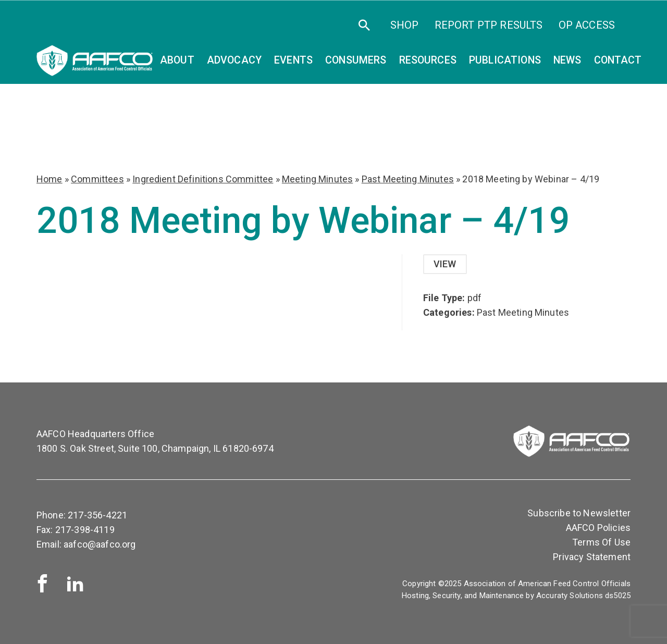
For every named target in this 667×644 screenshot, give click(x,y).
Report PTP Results (489, 25)
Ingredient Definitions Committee (203, 179)
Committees (97, 179)
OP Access (587, 25)
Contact (618, 60)
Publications (505, 60)
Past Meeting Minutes (408, 179)
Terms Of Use (601, 542)
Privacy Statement (592, 557)
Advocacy (234, 60)
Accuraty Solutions (570, 596)
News (567, 60)
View (445, 264)
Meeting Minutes (317, 179)
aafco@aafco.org (100, 544)
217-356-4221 (97, 515)
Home (50, 179)
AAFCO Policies (598, 528)
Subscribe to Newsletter (579, 513)
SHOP (405, 25)
